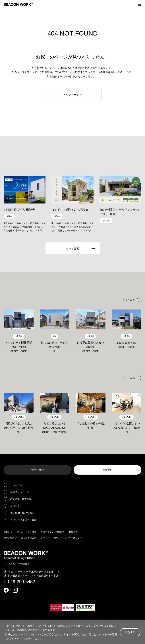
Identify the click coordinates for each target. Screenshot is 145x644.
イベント (15, 506)
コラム (20, 532)
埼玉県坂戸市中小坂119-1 (36, 576)
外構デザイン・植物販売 (53, 532)
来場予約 (73, 532)
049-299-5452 (21, 582)
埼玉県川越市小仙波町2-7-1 (34, 572)
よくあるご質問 (29, 538)
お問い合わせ (10, 538)
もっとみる (129, 378)
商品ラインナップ (20, 493)
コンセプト (16, 486)
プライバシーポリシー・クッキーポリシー (61, 538)
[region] (72, 632)
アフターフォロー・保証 (23, 520)
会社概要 (32, 532)
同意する (130, 632)
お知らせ (8, 532)
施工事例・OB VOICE (22, 513)
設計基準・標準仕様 (21, 499)
